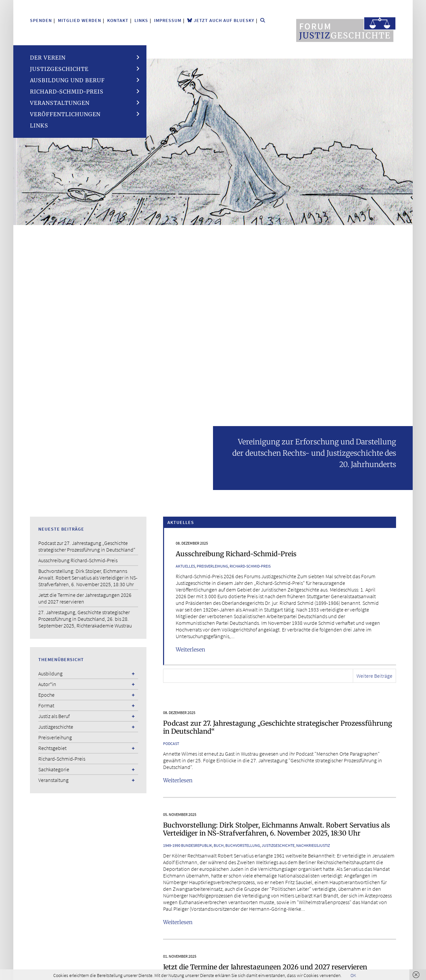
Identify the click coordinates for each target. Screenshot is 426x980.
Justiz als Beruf (54, 716)
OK (353, 975)
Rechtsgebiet (52, 748)
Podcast (171, 743)
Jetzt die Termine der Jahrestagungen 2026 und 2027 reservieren (265, 967)
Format (46, 705)
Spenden (41, 20)
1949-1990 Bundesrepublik (188, 845)
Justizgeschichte (59, 69)
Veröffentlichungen (65, 114)
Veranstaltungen (60, 103)
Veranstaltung (53, 780)
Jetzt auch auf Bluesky (221, 20)
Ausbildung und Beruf (67, 80)
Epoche (46, 695)
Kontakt (118, 20)
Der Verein (48, 58)
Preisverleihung (212, 566)
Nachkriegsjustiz (313, 845)
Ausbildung (50, 673)
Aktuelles (185, 566)
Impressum (168, 20)
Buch (219, 845)
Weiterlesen (190, 649)
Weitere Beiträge (374, 676)
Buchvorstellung (243, 845)
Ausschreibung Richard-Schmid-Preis (236, 554)
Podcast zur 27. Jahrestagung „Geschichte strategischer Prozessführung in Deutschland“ (278, 727)
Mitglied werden (80, 20)
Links (141, 20)
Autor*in (47, 684)
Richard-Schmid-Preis (67, 92)
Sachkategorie (54, 769)
